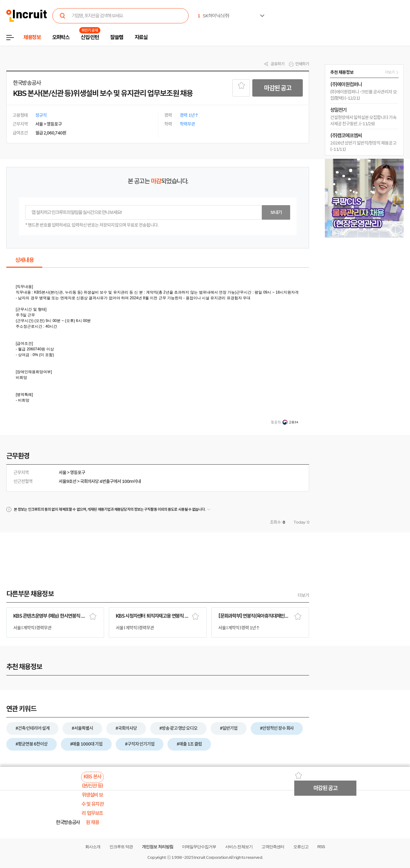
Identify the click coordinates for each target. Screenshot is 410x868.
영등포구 (78, 473)
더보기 (303, 595)
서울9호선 (67, 481)
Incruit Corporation (211, 857)
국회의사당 (90, 481)
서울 (62, 473)
